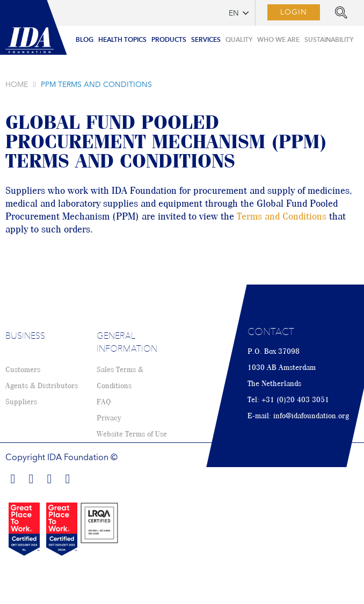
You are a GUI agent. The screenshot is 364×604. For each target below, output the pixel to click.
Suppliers (21, 402)
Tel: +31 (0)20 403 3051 (288, 400)
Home (17, 85)
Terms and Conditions (282, 217)
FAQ (104, 402)
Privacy (109, 418)
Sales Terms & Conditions (120, 378)
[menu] (214, 37)
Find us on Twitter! (49, 477)
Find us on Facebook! (13, 477)
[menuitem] (85, 41)
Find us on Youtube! (68, 477)
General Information (127, 343)
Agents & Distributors (42, 386)
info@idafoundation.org (311, 416)
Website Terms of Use (132, 434)
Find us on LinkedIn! (31, 477)
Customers (23, 370)
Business (25, 337)
